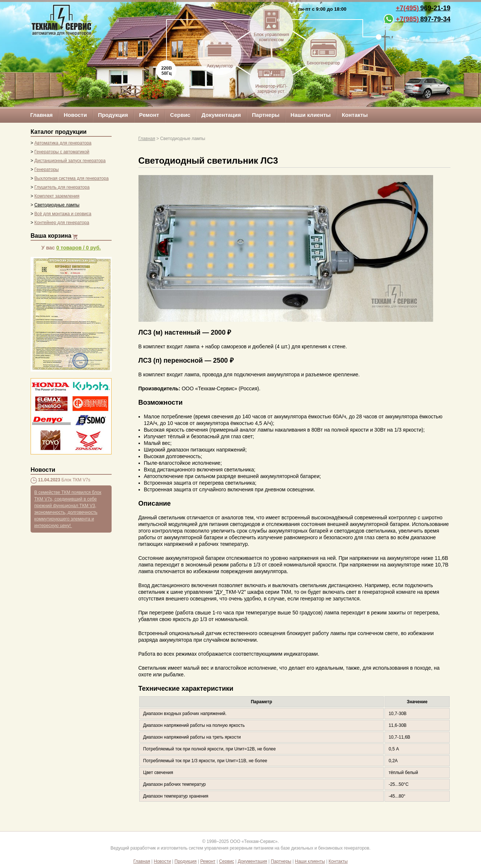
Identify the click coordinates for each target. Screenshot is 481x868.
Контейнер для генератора (62, 223)
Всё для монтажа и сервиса (63, 214)
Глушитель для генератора (62, 187)
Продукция (113, 115)
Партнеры (266, 115)
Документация (221, 115)
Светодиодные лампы (57, 205)
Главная (41, 115)
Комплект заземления (57, 196)
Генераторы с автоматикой (62, 152)
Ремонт (149, 115)
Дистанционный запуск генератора (70, 161)
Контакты (355, 115)
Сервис (180, 115)
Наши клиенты (311, 115)
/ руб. (79, 248)
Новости (75, 115)
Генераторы (46, 170)
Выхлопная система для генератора (71, 178)
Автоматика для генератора (63, 143)
